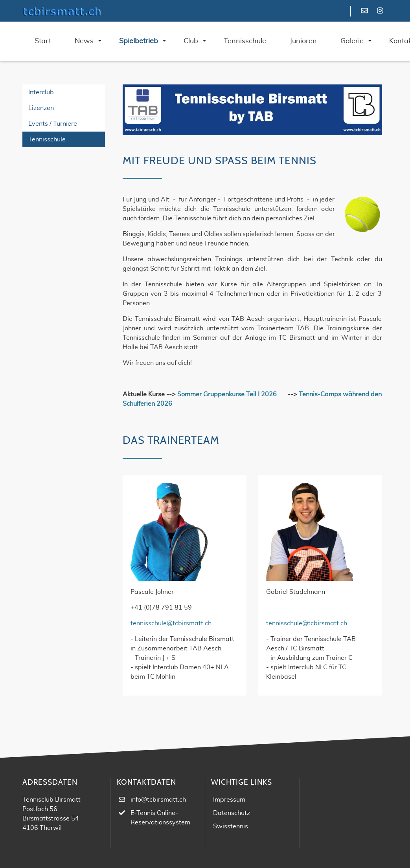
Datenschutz (232, 813)
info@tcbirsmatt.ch (158, 800)
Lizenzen (41, 108)
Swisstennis (231, 826)
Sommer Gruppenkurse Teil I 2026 (227, 394)
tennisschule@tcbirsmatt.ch (171, 623)
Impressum (229, 800)
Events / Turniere (53, 124)
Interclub (41, 92)
